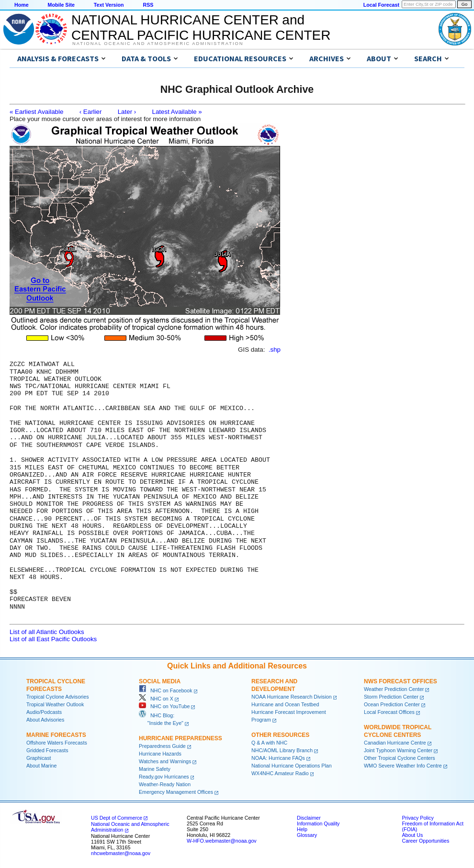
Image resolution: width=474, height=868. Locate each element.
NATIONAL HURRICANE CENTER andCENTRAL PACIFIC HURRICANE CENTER (201, 28)
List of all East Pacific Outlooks (53, 639)
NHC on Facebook (166, 690)
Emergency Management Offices (176, 791)
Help (302, 829)
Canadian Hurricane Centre (395, 742)
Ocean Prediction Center (392, 704)
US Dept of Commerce (117, 817)
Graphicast (39, 757)
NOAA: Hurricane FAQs (278, 757)
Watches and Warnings (165, 761)
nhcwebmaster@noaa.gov (121, 853)
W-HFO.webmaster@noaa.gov (222, 840)
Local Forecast (381, 5)
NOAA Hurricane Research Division (292, 696)
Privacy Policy (418, 817)
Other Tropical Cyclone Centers (400, 757)
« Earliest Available (36, 112)
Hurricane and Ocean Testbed (285, 704)
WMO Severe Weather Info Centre (403, 765)
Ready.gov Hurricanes (164, 776)
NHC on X (156, 698)
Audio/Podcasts (44, 712)
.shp (275, 350)
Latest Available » (177, 112)
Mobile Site (61, 5)
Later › (127, 112)
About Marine (41, 765)
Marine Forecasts (56, 734)
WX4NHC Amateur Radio (280, 773)
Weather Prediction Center (394, 689)
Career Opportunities (425, 840)
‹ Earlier (91, 112)
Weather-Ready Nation (165, 784)
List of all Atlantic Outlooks (47, 631)
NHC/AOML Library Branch (282, 750)
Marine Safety (155, 768)
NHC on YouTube (164, 706)
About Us (412, 835)
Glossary (307, 835)
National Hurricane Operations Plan (292, 765)
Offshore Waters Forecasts (57, 742)
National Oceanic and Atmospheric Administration (158, 44)
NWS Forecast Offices (401, 681)
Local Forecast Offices (389, 712)
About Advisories (45, 719)
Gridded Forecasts (47, 750)
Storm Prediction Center (391, 696)
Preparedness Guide (162, 746)
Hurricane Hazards (160, 753)
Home (22, 5)
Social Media (160, 681)
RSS (148, 5)
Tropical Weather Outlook (55, 704)
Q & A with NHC (269, 742)
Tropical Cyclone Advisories (58, 696)
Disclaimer (309, 817)
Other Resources (280, 734)
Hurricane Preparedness (181, 738)
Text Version (109, 5)
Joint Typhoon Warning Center (398, 750)
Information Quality (318, 823)
